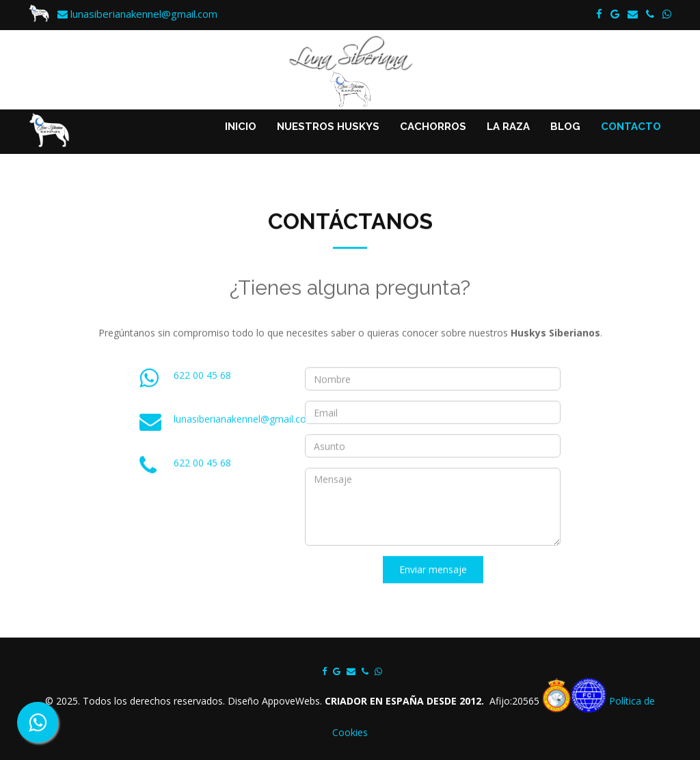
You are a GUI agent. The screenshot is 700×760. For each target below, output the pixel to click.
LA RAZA (508, 127)
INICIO (241, 127)
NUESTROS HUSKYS (328, 127)
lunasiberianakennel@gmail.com (137, 14)
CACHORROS (433, 127)
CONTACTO (631, 127)
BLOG (565, 127)
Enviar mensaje (433, 582)
